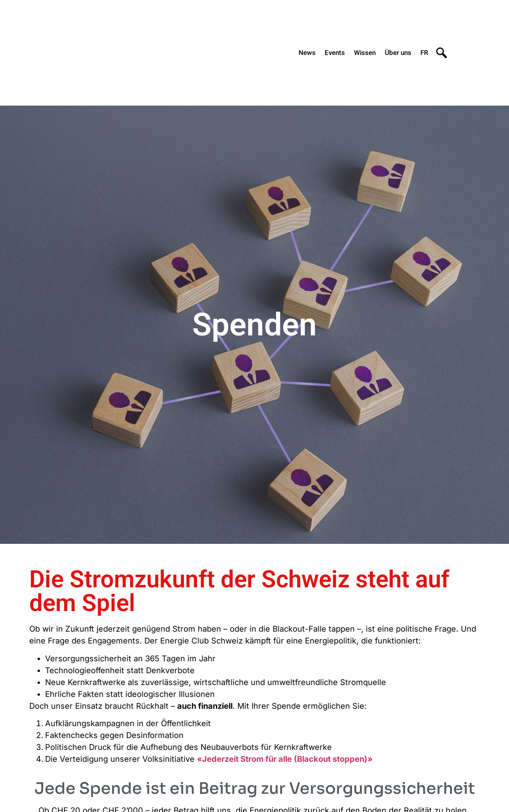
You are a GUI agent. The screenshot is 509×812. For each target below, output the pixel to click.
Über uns (398, 53)
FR (424, 53)
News (307, 53)
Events (335, 53)
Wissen (365, 53)
